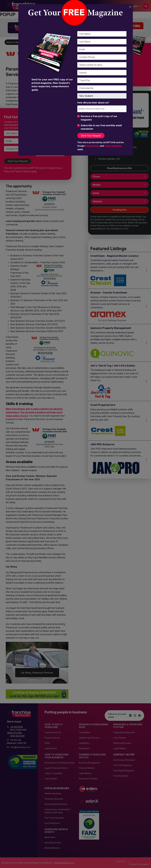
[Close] (130, 7)
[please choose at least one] (96, 109)
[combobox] (102, 109)
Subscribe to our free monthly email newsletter (101, 127)
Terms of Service (113, 146)
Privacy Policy (92, 146)
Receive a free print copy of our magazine (99, 118)
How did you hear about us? (93, 103)
